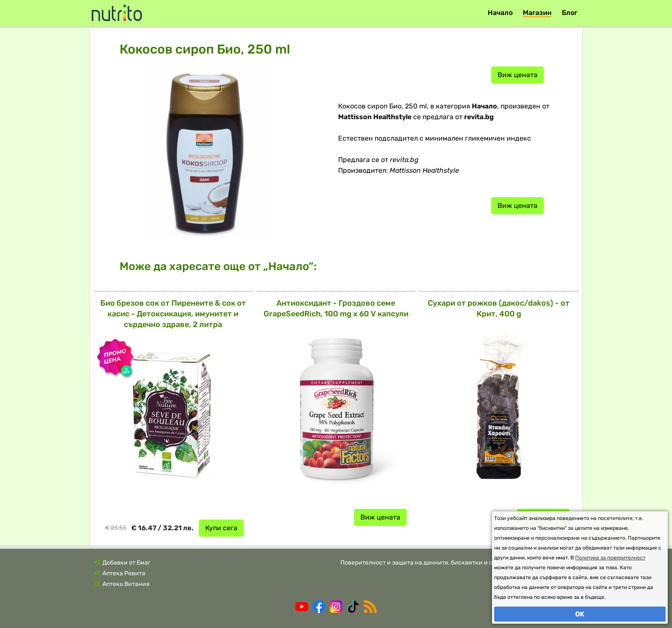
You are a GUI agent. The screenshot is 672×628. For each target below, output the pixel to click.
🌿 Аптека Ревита (120, 573)
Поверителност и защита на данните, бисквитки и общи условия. (436, 563)
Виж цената (517, 75)
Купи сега (221, 528)
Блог (570, 13)
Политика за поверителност (610, 558)
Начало (500, 13)
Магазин (537, 13)
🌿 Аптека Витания (122, 584)
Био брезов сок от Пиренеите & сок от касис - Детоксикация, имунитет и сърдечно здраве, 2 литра (173, 314)
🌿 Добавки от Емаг (122, 563)
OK (580, 614)
